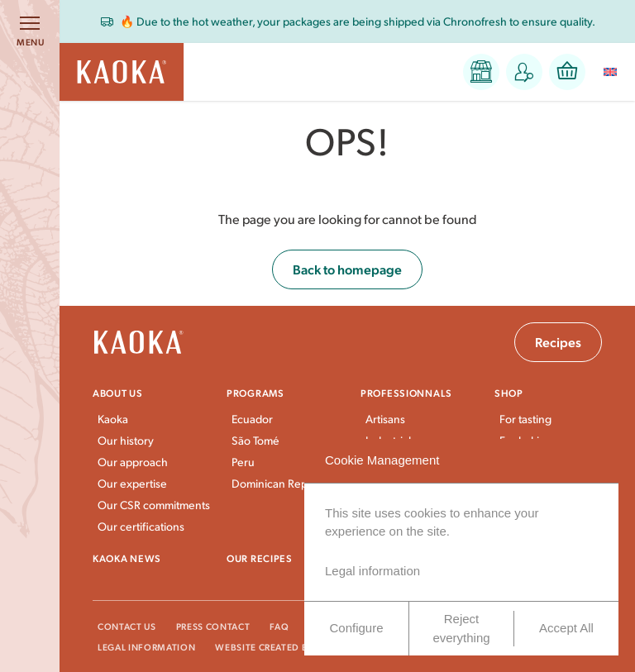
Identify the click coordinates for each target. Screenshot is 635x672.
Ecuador (252, 419)
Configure (356, 628)
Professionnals (406, 393)
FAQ (279, 626)
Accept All (566, 628)
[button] (481, 72)
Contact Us (127, 626)
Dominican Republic (282, 483)
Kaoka (113, 419)
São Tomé (255, 440)
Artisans (385, 419)
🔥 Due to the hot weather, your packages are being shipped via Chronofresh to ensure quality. (358, 21)
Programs (255, 393)
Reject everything (461, 628)
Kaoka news (127, 558)
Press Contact (213, 626)
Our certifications (141, 526)
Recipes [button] (558, 342)
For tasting (525, 419)
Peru (243, 462)
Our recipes (260, 558)
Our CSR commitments (154, 505)
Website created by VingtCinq (292, 647)
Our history (126, 440)
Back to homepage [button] (347, 269)
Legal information (146, 647)
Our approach (133, 462)
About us (118, 393)
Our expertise (132, 483)
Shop (509, 393)
